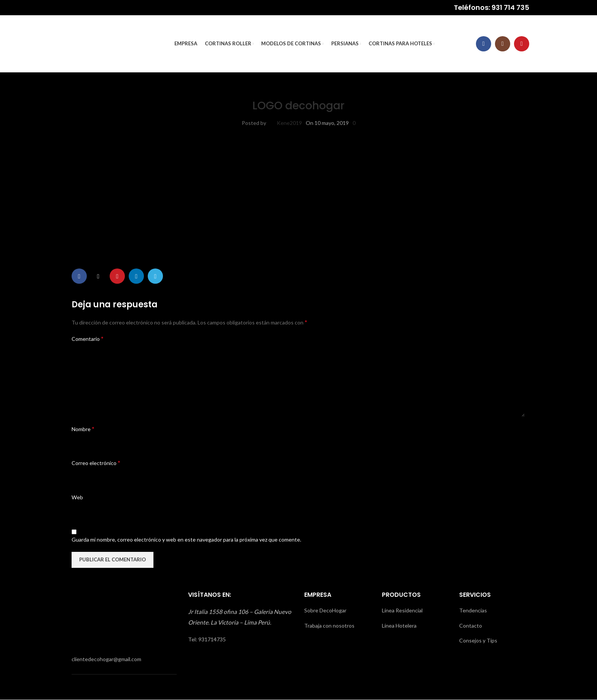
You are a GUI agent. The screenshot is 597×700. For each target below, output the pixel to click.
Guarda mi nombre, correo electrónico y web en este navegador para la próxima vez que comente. (186, 540)
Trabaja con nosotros (329, 626)
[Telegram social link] (155, 276)
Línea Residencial (402, 611)
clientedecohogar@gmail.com (106, 659)
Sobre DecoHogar (325, 611)
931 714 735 (510, 7)
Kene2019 (289, 123)
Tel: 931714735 (207, 639)
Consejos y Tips (478, 641)
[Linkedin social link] (136, 276)
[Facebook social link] (484, 44)
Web (77, 497)
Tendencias (473, 611)
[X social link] (98, 276)
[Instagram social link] (503, 44)
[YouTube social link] (522, 44)
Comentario (88, 338)
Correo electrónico (96, 463)
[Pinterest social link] (117, 276)
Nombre (83, 429)
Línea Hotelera (399, 626)
